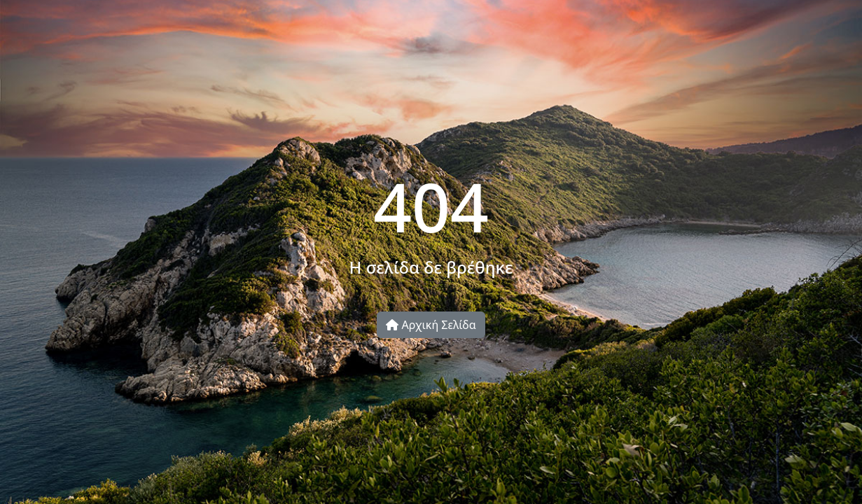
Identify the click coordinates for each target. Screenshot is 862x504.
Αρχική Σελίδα (431, 325)
